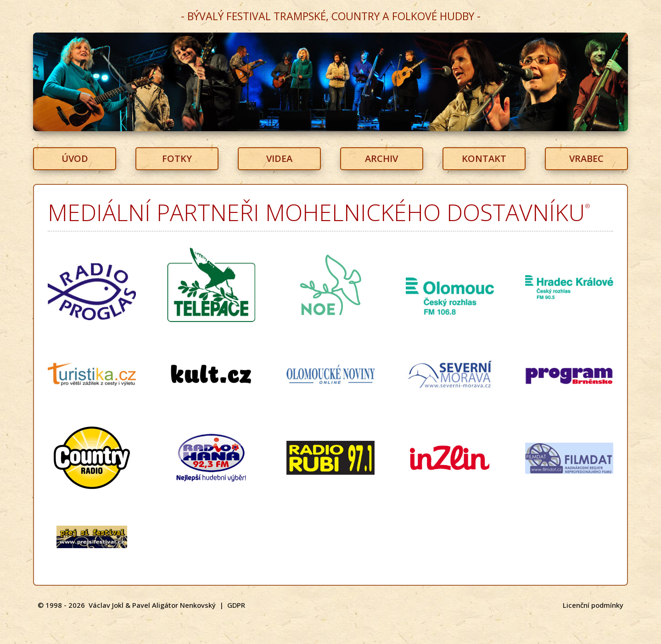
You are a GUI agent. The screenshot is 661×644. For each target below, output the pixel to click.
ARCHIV (381, 158)
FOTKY (177, 158)
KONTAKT (484, 158)
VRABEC (586, 158)
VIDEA (279, 158)
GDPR (236, 605)
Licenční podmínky (593, 605)
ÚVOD (75, 158)
